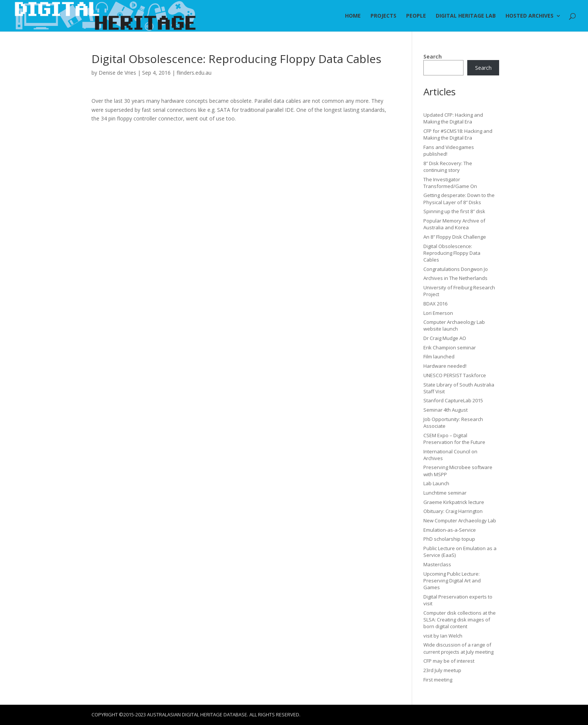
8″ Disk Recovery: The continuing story (448, 167)
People (416, 16)
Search (433, 56)
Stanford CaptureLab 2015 (453, 400)
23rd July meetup (442, 670)
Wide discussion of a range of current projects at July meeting (458, 648)
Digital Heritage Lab (466, 16)
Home (353, 16)
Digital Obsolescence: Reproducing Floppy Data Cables (452, 253)
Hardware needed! (445, 366)
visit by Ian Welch (443, 636)
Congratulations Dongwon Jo (456, 269)
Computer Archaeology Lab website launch (454, 325)
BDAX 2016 (435, 304)
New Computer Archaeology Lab (460, 520)
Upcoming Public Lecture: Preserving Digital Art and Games (452, 581)
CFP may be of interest (449, 661)
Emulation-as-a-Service (450, 530)
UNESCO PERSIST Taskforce (455, 375)
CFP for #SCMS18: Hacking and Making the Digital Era (458, 134)
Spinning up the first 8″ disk (454, 211)
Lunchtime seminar (445, 493)
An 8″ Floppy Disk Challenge (455, 237)
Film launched (439, 356)
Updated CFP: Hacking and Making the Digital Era (453, 118)
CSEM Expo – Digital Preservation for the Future (454, 439)
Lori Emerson (438, 313)
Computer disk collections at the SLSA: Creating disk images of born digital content (460, 620)
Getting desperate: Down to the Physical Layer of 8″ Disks (459, 199)
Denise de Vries (117, 73)
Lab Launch (436, 483)
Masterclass (437, 564)
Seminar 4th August (445, 410)
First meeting (438, 680)
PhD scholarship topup (449, 539)
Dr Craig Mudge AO (445, 338)
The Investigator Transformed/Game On (450, 183)
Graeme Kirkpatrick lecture (454, 502)
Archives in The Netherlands (455, 278)
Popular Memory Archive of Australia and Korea (454, 224)
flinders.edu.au (194, 73)
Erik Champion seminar (450, 347)
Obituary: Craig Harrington (453, 511)
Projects (383, 16)
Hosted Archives (529, 16)
